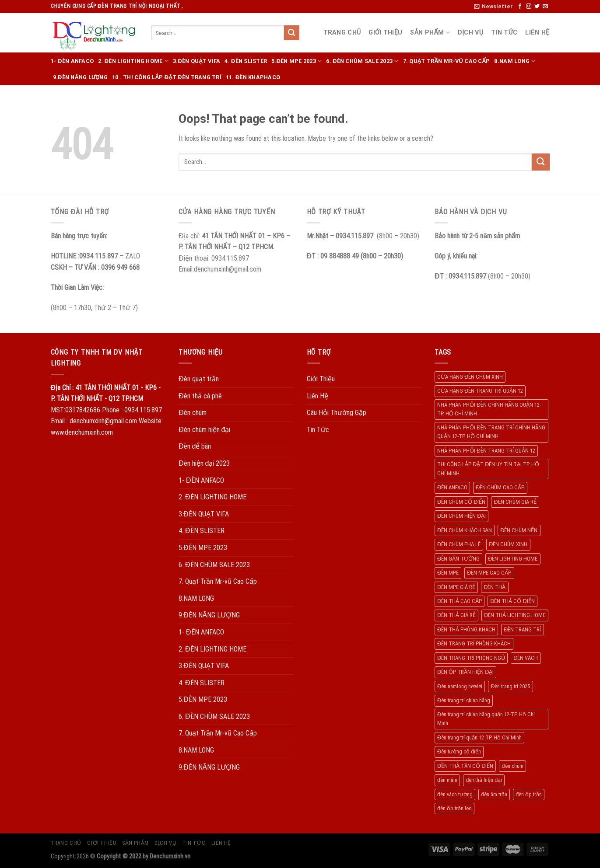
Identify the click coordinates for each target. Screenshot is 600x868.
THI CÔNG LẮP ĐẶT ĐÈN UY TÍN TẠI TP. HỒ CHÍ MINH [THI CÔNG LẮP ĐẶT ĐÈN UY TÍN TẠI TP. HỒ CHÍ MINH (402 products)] (488, 469)
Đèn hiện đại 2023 (204, 463)
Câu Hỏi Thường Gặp (337, 413)
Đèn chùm (193, 413)
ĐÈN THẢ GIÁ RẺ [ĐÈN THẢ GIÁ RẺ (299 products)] (456, 615)
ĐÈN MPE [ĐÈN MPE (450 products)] (448, 573)
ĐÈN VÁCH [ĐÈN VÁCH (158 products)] (526, 658)
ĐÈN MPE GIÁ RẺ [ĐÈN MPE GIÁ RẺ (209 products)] (456, 587)
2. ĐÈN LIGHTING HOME (133, 61)
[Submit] (291, 33)
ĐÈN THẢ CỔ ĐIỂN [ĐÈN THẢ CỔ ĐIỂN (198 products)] (512, 601)
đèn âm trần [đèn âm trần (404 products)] (494, 794)
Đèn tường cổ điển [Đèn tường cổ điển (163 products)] (459, 751)
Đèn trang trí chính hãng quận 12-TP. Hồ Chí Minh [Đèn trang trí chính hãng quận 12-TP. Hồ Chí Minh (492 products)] (486, 719)
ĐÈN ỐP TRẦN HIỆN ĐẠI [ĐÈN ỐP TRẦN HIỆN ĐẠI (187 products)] (465, 672)
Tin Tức (504, 33)
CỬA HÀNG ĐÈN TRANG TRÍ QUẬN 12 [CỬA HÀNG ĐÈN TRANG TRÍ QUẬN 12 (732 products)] (480, 391)
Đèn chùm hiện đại (204, 430)
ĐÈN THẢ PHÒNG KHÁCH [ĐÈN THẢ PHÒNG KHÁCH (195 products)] (466, 629)
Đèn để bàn (195, 446)
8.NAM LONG (515, 61)
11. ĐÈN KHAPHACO (253, 77)
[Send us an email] (545, 7)
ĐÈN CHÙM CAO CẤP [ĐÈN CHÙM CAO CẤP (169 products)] (500, 487)
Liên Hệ (537, 33)
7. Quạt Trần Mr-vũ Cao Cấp (447, 61)
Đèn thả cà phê (200, 396)
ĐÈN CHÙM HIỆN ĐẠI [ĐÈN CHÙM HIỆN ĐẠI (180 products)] (461, 516)
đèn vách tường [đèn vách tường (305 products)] (455, 794)
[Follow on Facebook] (520, 7)
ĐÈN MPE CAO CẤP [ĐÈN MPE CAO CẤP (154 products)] (489, 573)
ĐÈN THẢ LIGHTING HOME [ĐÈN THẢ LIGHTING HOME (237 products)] (515, 615)
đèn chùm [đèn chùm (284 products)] (512, 766)
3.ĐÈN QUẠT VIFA (196, 61)
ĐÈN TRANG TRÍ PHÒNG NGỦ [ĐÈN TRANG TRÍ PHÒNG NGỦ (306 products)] (471, 658)
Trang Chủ (342, 33)
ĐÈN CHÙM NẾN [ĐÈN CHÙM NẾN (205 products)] (519, 530)
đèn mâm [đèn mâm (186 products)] (447, 780)
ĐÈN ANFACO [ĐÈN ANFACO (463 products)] (452, 487)
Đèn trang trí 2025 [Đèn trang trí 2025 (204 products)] (510, 686)
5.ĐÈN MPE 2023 (296, 61)
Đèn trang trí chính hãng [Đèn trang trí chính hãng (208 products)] (464, 700)
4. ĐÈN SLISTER (246, 61)
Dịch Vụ (470, 33)
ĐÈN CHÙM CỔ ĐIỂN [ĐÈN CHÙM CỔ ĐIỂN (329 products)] (461, 502)
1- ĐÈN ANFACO (72, 61)
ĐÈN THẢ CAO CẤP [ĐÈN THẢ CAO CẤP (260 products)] (460, 601)
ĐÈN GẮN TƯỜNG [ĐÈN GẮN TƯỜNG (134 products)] (458, 559)
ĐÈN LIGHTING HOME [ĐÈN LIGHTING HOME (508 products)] (513, 559)
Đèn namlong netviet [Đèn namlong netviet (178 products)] (460, 686)
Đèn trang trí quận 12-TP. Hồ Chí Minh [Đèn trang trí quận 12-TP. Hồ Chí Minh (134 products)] (479, 737)
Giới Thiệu (385, 33)
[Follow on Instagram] (529, 7)
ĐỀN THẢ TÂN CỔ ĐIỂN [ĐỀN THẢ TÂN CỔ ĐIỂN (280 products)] (465, 766)
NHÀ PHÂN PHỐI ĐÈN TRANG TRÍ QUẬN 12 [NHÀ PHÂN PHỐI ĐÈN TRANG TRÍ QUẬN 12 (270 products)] (486, 451)
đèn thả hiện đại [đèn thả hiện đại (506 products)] (484, 780)
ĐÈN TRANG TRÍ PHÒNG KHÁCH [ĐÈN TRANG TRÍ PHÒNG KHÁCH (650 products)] (474, 643)
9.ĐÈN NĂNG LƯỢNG (80, 77)
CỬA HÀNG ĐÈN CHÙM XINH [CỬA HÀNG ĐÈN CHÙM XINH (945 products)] (470, 377)
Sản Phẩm (430, 33)
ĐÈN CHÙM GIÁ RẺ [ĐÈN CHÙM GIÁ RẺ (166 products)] (515, 502)
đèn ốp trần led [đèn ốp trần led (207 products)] (454, 808)
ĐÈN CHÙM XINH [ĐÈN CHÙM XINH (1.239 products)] (508, 544)
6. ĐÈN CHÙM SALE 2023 (362, 61)
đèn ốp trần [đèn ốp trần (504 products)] (529, 794)
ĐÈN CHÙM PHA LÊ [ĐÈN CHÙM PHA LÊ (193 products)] (459, 544)
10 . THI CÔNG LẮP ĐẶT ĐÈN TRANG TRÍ (167, 77)
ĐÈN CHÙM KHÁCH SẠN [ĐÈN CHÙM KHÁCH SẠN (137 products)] (465, 530)
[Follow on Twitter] (537, 7)
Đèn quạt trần (199, 379)
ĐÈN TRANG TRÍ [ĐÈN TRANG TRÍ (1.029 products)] (522, 629)
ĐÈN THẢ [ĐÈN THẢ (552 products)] (495, 587)
